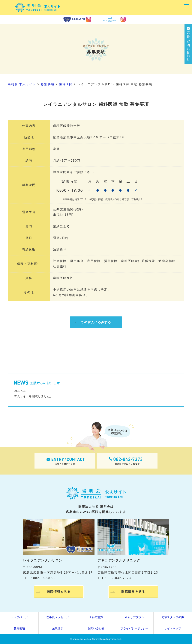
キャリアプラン (134, 617)
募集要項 (19, 628)
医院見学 (58, 628)
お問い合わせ (96, 628)
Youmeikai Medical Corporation (88, 639)
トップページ (19, 617)
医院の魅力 (96, 617)
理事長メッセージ (58, 617)
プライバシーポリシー (134, 628)
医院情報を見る (59, 592)
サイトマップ (173, 628)
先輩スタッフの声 (173, 617)
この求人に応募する (96, 322)
